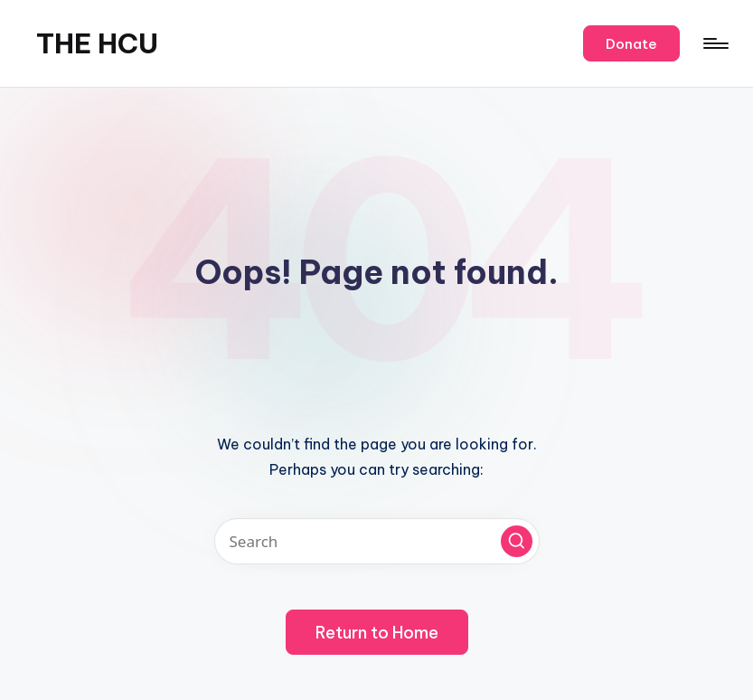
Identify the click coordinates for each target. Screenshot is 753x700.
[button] (631, 43)
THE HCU (97, 43)
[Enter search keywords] (377, 541)
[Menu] (715, 43)
